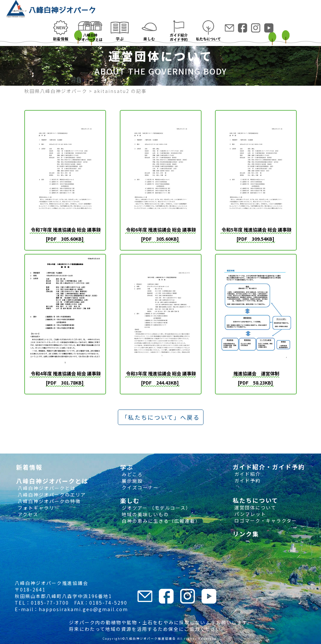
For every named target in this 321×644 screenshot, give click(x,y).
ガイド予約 (247, 480)
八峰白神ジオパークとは (46, 488)
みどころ (131, 474)
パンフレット (249, 514)
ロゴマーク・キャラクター (265, 521)
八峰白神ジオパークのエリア (51, 495)
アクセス (27, 514)
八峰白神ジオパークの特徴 (48, 501)
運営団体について (255, 507)
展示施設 (131, 481)
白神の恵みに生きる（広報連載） (160, 521)
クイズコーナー (139, 487)
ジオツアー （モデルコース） (156, 508)
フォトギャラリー (38, 508)
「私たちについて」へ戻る (161, 417)
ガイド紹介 (247, 474)
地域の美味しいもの (145, 514)
